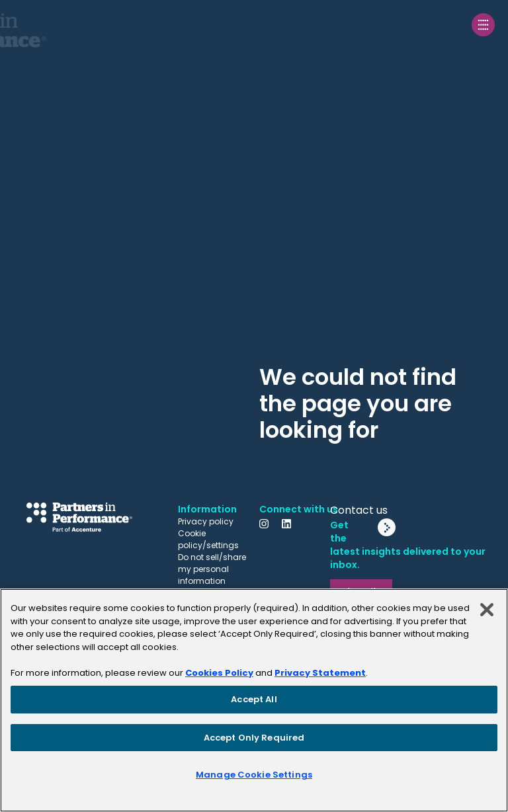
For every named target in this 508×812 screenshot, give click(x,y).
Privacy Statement (320, 673)
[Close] (487, 610)
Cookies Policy (219, 673)
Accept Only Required (254, 738)
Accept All (254, 699)
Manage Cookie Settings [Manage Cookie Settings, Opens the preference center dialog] (254, 775)
